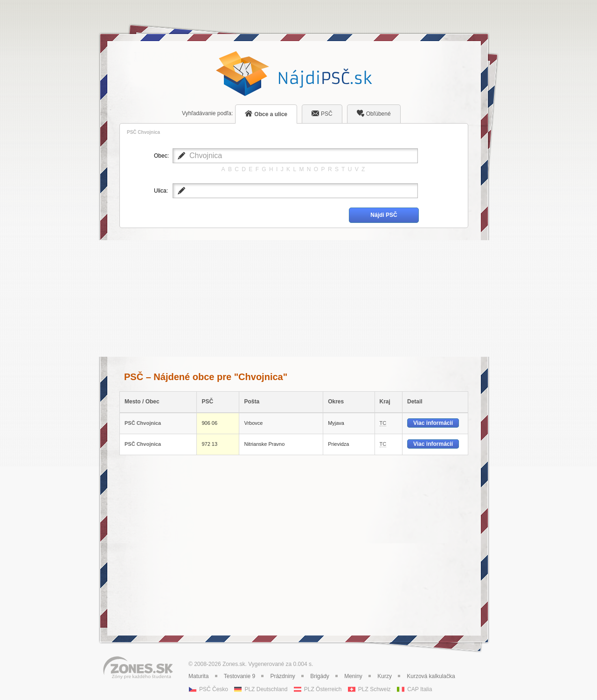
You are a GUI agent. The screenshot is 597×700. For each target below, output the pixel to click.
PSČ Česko (214, 689)
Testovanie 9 (239, 676)
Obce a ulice (266, 114)
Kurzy (385, 676)
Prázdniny (282, 676)
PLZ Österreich (323, 689)
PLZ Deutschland (266, 689)
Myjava (336, 423)
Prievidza (338, 444)
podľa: (207, 113)
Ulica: (161, 191)
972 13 (209, 444)
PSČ (322, 113)
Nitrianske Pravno (264, 444)
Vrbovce (253, 423)
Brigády (320, 676)
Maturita (198, 676)
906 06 (209, 423)
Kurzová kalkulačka (431, 676)
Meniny (353, 676)
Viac (433, 423)
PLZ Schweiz (375, 689)
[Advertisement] (294, 298)
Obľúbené (374, 113)
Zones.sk (234, 664)
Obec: (161, 156)
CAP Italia (420, 689)
